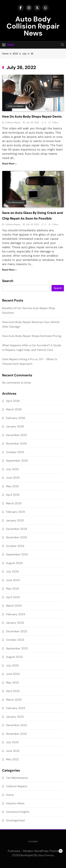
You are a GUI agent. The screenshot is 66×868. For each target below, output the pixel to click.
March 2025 (14, 503)
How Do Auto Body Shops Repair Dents (32, 117)
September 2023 (17, 648)
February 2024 (16, 614)
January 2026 (15, 426)
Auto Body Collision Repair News (33, 26)
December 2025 (17, 435)
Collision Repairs (16, 106)
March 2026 (14, 409)
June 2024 (13, 580)
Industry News (15, 803)
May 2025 (12, 486)
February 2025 (16, 512)
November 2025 (16, 444)
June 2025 (13, 478)
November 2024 (16, 537)
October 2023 (15, 640)
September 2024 (17, 554)
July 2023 (12, 665)
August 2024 (14, 563)
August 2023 (14, 657)
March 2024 (14, 606)
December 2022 (16, 725)
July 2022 (12, 742)
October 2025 (15, 452)
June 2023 (13, 674)
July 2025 (12, 469)
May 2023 (12, 683)
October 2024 (15, 546)
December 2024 (17, 529)
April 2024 (13, 597)
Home (10, 795)
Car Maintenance (16, 202)
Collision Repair (13, 123)
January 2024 (15, 623)
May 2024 (12, 589)
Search (8, 281)
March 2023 (14, 700)
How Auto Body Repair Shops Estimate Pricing (32, 336)
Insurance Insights (18, 812)
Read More (9, 164)
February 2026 (16, 418)
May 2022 (12, 759)
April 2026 (13, 401)
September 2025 (17, 461)
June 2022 (13, 751)
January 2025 (15, 520)
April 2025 (13, 495)
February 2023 (15, 708)
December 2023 (16, 631)
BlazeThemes (46, 855)
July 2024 (12, 571)
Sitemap (33, 842)
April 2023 (13, 691)
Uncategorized (15, 820)
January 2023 (15, 717)
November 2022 (16, 734)
